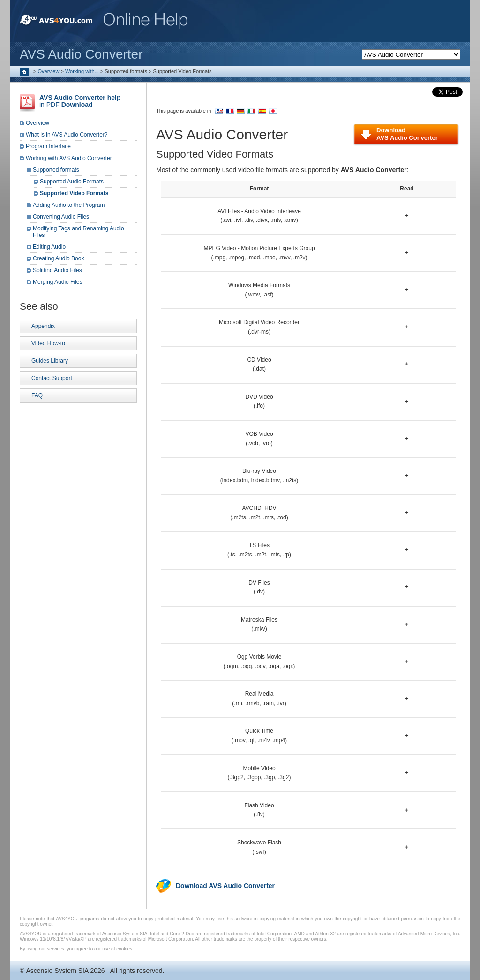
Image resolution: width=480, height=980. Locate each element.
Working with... (82, 71)
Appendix (43, 326)
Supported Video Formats (74, 193)
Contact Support (52, 378)
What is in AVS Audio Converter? (67, 135)
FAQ (37, 395)
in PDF (80, 101)
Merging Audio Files (57, 282)
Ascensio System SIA (57, 971)
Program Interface (48, 146)
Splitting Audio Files (57, 270)
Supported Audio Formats (72, 182)
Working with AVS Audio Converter (69, 158)
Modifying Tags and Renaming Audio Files (79, 232)
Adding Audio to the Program (69, 205)
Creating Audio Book (58, 258)
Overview (49, 71)
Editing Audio (49, 247)
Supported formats (56, 170)
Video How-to (48, 343)
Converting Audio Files (61, 217)
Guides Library (50, 361)
